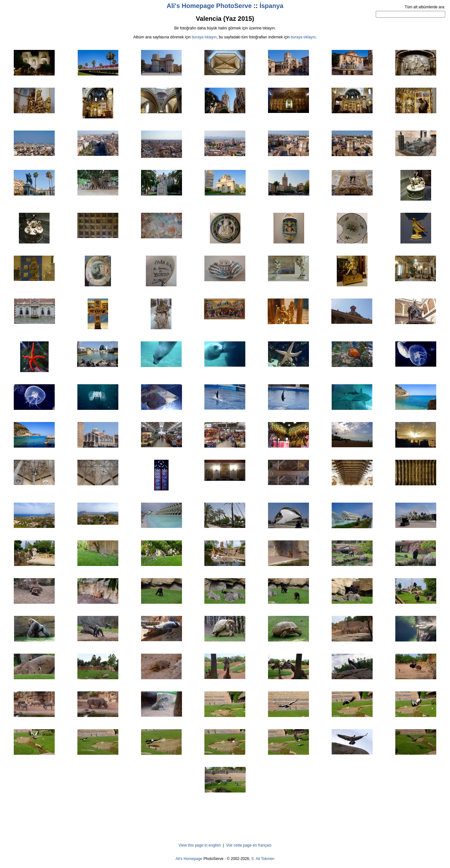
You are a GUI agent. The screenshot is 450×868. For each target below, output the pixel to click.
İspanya (271, 6)
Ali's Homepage (189, 859)
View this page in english (200, 845)
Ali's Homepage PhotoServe (209, 6)
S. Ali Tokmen (263, 859)
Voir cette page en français (249, 845)
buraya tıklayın (204, 37)
